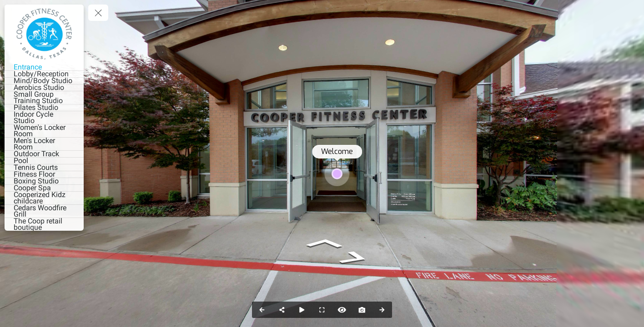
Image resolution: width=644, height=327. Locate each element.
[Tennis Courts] (44, 168)
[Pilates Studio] (44, 108)
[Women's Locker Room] (44, 131)
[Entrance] (44, 67)
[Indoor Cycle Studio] (44, 118)
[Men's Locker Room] (44, 144)
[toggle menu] (98, 13)
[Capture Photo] (362, 310)
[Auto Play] (302, 310)
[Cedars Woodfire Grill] (44, 211)
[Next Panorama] (382, 310)
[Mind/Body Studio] (44, 81)
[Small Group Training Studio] (44, 98)
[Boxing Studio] (44, 181)
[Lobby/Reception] (44, 74)
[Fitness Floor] (44, 174)
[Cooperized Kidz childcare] (44, 198)
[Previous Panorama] (262, 310)
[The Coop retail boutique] (44, 224)
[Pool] (44, 161)
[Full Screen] (322, 310)
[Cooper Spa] (44, 188)
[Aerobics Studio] (44, 88)
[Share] (282, 310)
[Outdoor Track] (44, 154)
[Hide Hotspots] (342, 310)
